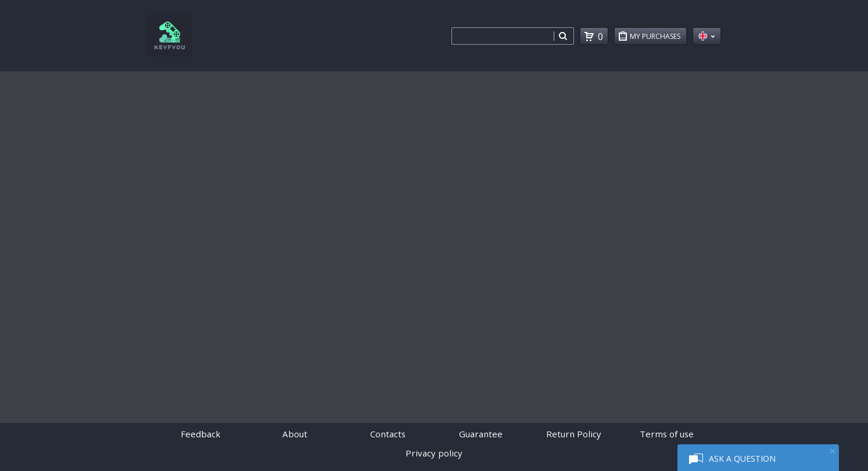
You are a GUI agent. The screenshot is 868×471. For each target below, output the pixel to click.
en (707, 36)
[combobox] (503, 36)
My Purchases (658, 38)
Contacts (388, 434)
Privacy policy (434, 453)
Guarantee (481, 434)
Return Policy (574, 434)
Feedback (200, 434)
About (295, 434)
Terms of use (667, 434)
